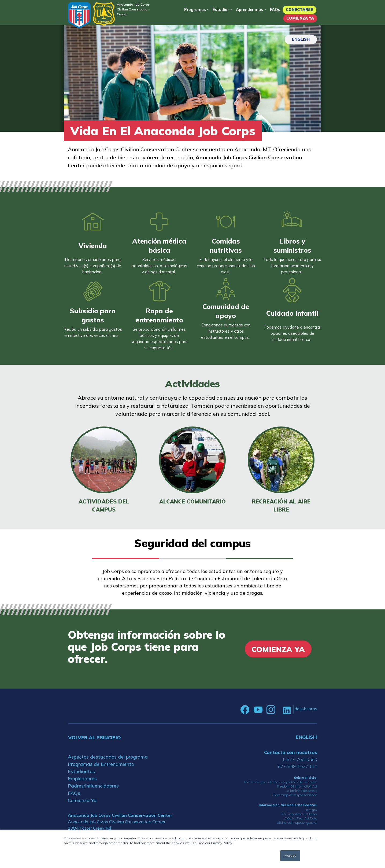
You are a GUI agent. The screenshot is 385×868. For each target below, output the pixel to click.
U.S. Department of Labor (299, 814)
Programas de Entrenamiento (101, 764)
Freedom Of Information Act (297, 786)
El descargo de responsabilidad (295, 795)
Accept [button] (290, 856)
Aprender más (249, 10)
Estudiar (221, 10)
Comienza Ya (300, 18)
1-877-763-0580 (300, 759)
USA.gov (311, 810)
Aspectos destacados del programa (108, 757)
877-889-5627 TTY (297, 766)
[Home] (79, 15)
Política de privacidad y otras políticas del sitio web (281, 782)
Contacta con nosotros (291, 752)
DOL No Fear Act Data (301, 818)
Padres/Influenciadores (93, 786)
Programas (195, 10)
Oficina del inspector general (297, 823)
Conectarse (299, 10)
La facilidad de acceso (301, 791)
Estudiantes (81, 771)
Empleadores (82, 779)
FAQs (275, 10)
